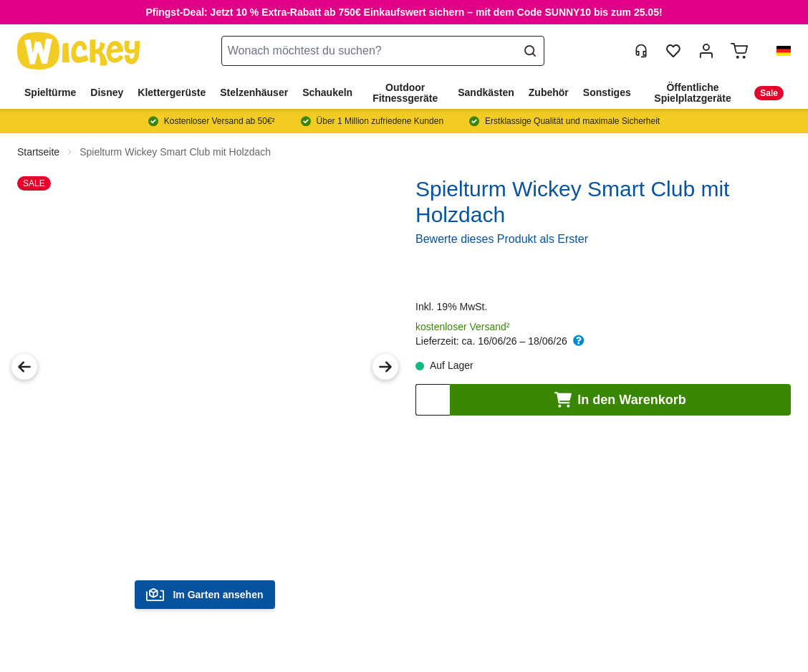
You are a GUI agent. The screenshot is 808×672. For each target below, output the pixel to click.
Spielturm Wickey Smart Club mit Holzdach (175, 152)
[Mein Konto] (706, 51)
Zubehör (549, 92)
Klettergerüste (172, 92)
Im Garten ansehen (205, 595)
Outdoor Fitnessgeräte (405, 93)
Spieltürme (50, 92)
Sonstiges (607, 92)
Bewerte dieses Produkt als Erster (502, 239)
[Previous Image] (24, 367)
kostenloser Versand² (463, 327)
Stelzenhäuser (254, 92)
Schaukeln (327, 92)
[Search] (532, 51)
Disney (107, 92)
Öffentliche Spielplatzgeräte (692, 93)
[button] (778, 51)
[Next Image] (385, 367)
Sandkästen (486, 92)
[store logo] (79, 51)
